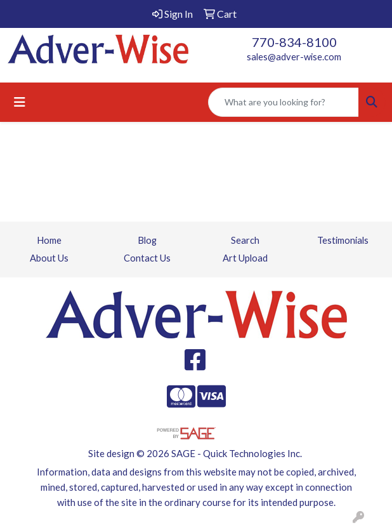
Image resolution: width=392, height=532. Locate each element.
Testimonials (343, 240)
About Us (49, 258)
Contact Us (147, 258)
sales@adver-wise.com (294, 57)
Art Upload (245, 258)
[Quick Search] (284, 102)
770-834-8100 (294, 42)
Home (49, 240)
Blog (147, 240)
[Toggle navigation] (20, 102)
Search (245, 240)
